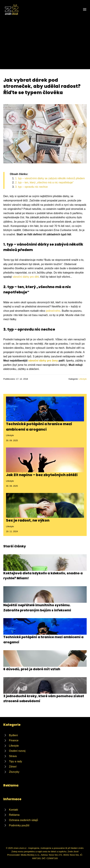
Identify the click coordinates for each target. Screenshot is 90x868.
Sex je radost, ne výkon (28, 520)
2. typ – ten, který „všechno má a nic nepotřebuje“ (44, 182)
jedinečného (53, 311)
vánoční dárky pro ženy (43, 361)
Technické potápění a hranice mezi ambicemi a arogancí (39, 427)
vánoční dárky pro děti (26, 277)
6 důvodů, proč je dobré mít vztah (32, 669)
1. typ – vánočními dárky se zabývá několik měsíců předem (50, 178)
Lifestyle (83, 379)
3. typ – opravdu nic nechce (31, 187)
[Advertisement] (45, 40)
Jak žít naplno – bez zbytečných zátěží (42, 475)
